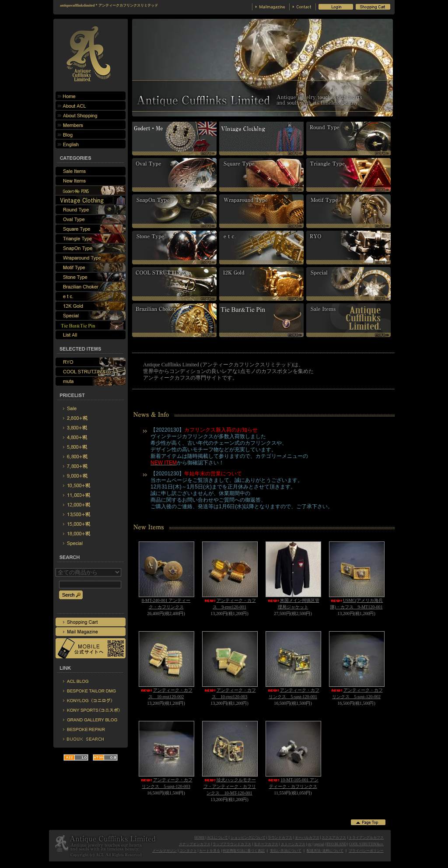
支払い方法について (286, 851)
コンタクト (188, 851)
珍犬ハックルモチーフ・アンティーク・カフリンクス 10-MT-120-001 (230, 786)
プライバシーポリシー (366, 851)
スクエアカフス (334, 838)
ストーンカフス (293, 844)
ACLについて (217, 838)
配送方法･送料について (325, 851)
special (319, 844)
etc (310, 844)
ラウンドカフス (280, 838)
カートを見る (210, 851)
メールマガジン (164, 851)
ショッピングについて (248, 838)
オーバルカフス (307, 838)
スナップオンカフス (195, 844)
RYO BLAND (336, 844)
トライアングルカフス (366, 838)
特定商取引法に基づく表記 (244, 851)
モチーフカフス (266, 844)
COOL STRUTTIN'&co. (366, 844)
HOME (199, 838)
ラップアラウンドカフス (232, 844)
